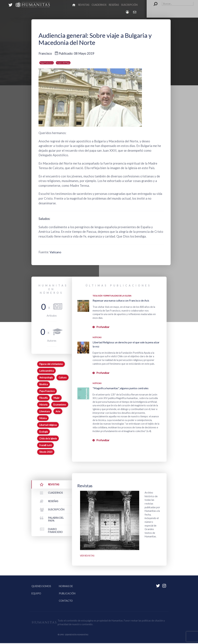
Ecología (44, 432)
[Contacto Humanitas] (135, 12)
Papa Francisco (47, 63)
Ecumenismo (60, 405)
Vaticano (56, 252)
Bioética (44, 384)
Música (43, 418)
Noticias (97, 337)
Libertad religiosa (48, 425)
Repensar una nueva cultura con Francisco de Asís (121, 300)
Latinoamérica (47, 371)
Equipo (36, 594)
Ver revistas (88, 556)
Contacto (66, 602)
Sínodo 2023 (46, 452)
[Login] (128, 12)
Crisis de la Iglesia (48, 438)
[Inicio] (74, 5)
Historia (43, 405)
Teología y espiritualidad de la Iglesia (112, 296)
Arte (58, 411)
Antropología (46, 378)
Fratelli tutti (46, 445)
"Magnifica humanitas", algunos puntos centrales (121, 388)
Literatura (45, 411)
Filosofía (44, 398)
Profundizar (103, 327)
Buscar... (154, 2)
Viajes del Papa (63, 63)
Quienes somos (41, 587)
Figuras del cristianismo (51, 364)
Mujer (57, 398)
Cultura (63, 378)
